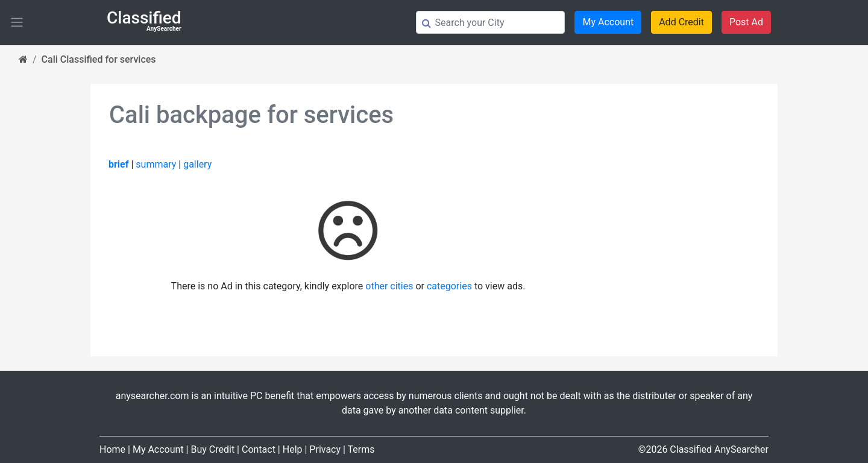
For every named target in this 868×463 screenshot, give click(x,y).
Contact (259, 449)
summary (156, 164)
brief (118, 164)
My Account (608, 22)
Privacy (325, 449)
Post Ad (746, 22)
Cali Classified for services (99, 59)
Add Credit (681, 22)
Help (293, 449)
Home (112, 449)
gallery (197, 164)
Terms (361, 449)
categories (449, 286)
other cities (389, 286)
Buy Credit (212, 449)
